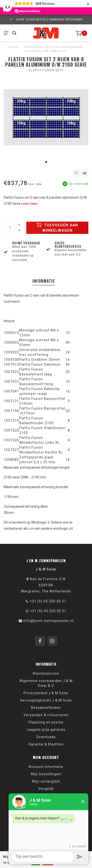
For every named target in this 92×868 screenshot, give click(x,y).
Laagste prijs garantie (46, 730)
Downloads (46, 737)
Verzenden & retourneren (46, 715)
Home (14, 47)
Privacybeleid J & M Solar (46, 693)
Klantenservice (46, 673)
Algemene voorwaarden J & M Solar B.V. (46, 683)
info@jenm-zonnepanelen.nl (48, 621)
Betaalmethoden (46, 708)
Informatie (44, 281)
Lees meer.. (30, 204)
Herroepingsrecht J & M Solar (46, 700)
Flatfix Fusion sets (46, 70)
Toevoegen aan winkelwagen (57, 227)
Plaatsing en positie (46, 722)
